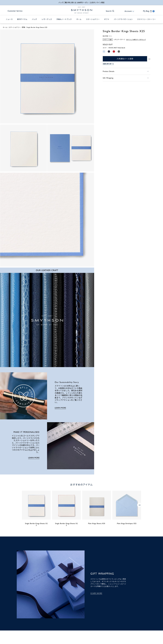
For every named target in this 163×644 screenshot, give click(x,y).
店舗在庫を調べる (108, 64)
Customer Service (16, 11)
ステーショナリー (15, 27)
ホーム (5, 27)
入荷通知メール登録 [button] (125, 59)
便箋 (23, 27)
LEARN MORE (60, 408)
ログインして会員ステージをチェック (136, 40)
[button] (109, 11)
